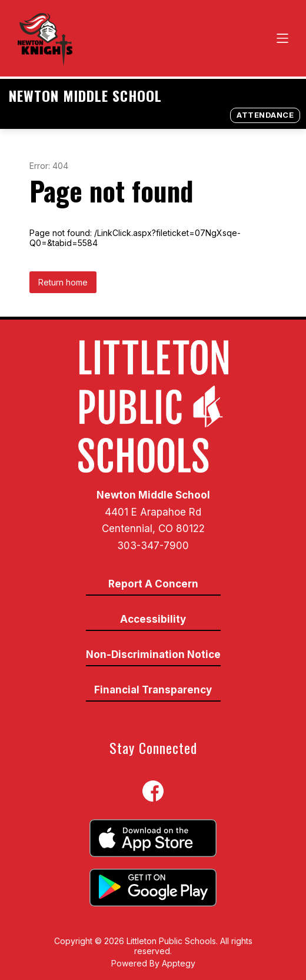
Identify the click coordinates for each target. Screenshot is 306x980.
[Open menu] (282, 38)
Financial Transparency (153, 690)
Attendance (265, 115)
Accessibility (153, 619)
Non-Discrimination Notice (153, 655)
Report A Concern (153, 584)
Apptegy (179, 963)
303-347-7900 (153, 546)
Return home (63, 282)
